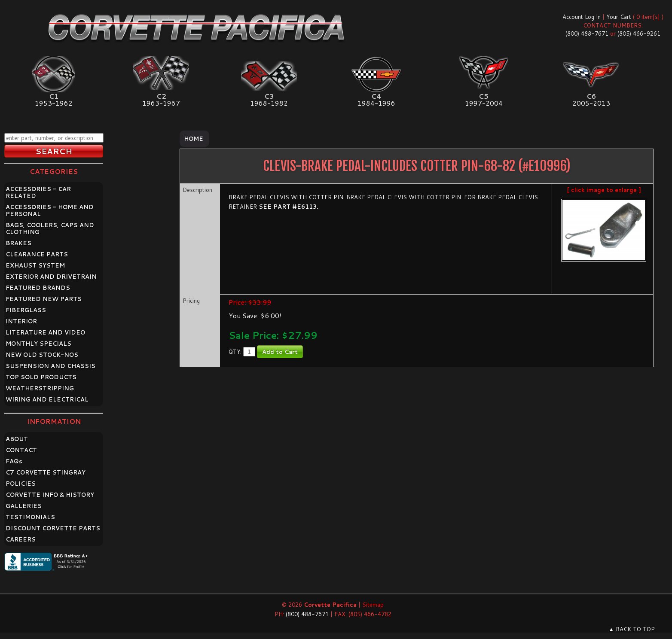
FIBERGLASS (26, 310)
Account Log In (582, 17)
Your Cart (619, 17)
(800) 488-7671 (587, 33)
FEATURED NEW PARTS (44, 299)
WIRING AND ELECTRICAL (47, 399)
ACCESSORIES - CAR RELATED (38, 192)
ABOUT (17, 439)
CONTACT (21, 450)
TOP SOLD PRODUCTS (41, 377)
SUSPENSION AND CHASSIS (50, 366)
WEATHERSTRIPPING (40, 388)
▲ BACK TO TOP (632, 629)
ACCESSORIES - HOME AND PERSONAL (50, 210)
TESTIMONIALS (30, 517)
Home (194, 139)
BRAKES (18, 243)
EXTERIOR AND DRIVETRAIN (51, 277)
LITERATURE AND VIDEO (45, 332)
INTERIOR (21, 321)
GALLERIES (24, 506)
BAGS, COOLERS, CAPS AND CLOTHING (50, 228)
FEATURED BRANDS (38, 288)
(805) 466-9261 (639, 33)
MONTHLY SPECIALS (38, 344)
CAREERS (21, 539)
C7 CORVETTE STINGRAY (46, 472)
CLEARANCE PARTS (37, 254)
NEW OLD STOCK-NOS (42, 355)
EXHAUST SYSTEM (35, 265)
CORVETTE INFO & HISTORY (50, 495)
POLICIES (21, 484)
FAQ (14, 461)
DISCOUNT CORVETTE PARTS (53, 528)
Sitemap (373, 605)
